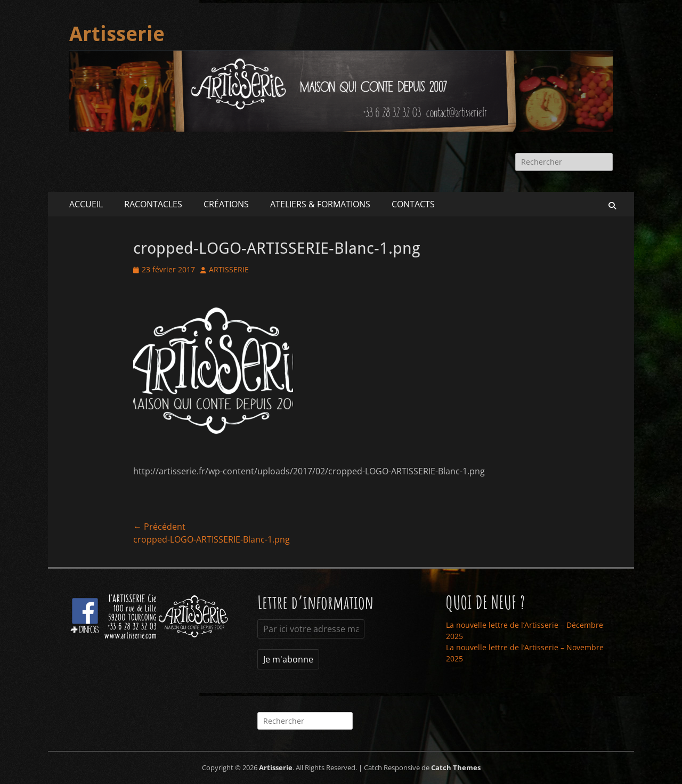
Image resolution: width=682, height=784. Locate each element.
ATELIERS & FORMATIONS (320, 204)
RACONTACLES (153, 204)
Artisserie (117, 34)
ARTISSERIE (229, 269)
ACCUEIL (86, 204)
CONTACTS (413, 204)
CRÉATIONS (226, 204)
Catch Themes (456, 767)
